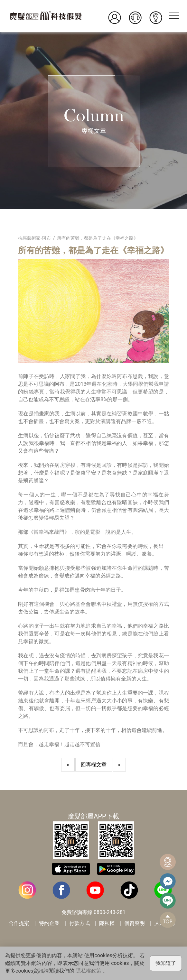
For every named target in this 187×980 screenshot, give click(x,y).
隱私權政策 (89, 971)
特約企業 (49, 923)
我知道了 (166, 963)
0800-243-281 (110, 912)
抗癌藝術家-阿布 (34, 238)
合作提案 (19, 923)
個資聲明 (135, 923)
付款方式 (79, 923)
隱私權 (107, 923)
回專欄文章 (94, 765)
